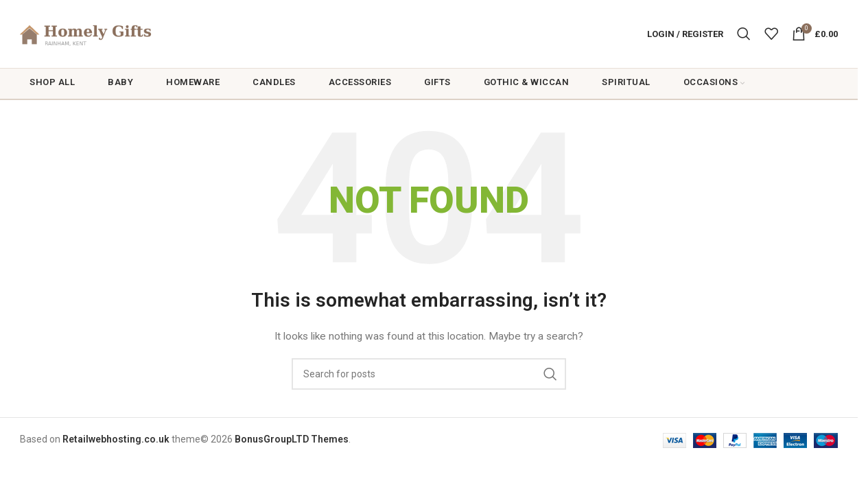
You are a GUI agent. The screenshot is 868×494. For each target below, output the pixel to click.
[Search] (744, 36)
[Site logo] (106, 35)
